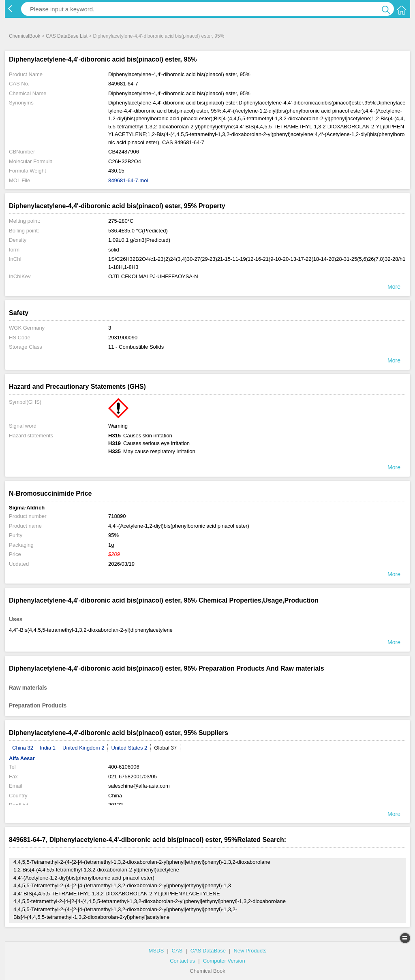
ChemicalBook (25, 36)
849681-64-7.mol (128, 180)
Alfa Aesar (22, 758)
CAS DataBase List (67, 36)
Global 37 (165, 748)
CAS (177, 951)
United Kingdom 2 (83, 748)
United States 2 (129, 748)
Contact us (182, 961)
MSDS (156, 951)
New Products (250, 951)
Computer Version (224, 961)
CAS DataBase (208, 951)
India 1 (48, 748)
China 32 (23, 748)
